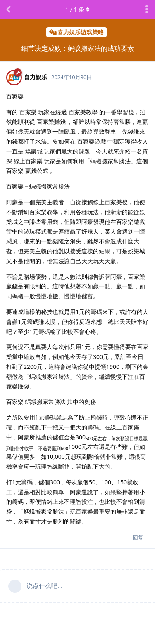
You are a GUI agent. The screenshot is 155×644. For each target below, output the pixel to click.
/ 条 (77, 9)
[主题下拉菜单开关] (147, 9)
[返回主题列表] (8, 9)
